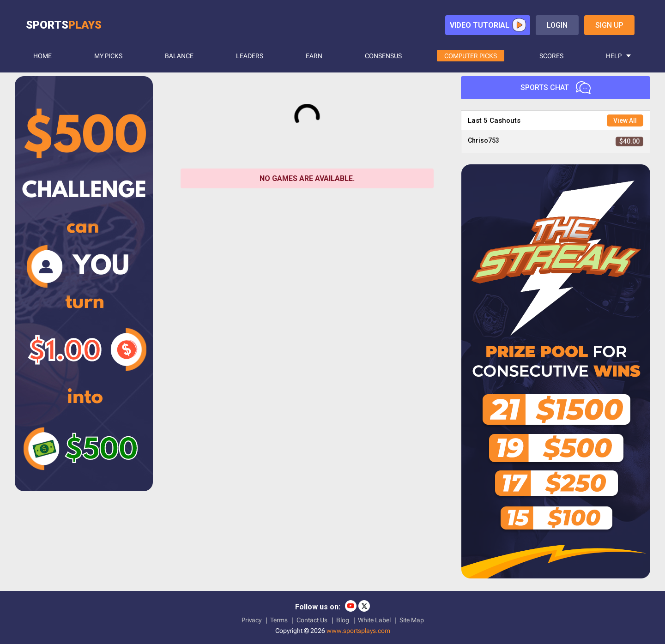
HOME (42, 56)
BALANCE (179, 56)
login (557, 25)
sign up (609, 25)
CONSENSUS (383, 56)
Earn (314, 56)
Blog (343, 620)
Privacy (251, 620)
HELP (614, 56)
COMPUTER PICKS (471, 56)
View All (625, 120)
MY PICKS (108, 56)
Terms (279, 620)
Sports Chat (556, 88)
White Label (374, 620)
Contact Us (312, 620)
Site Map (412, 620)
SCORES (551, 56)
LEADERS (250, 56)
